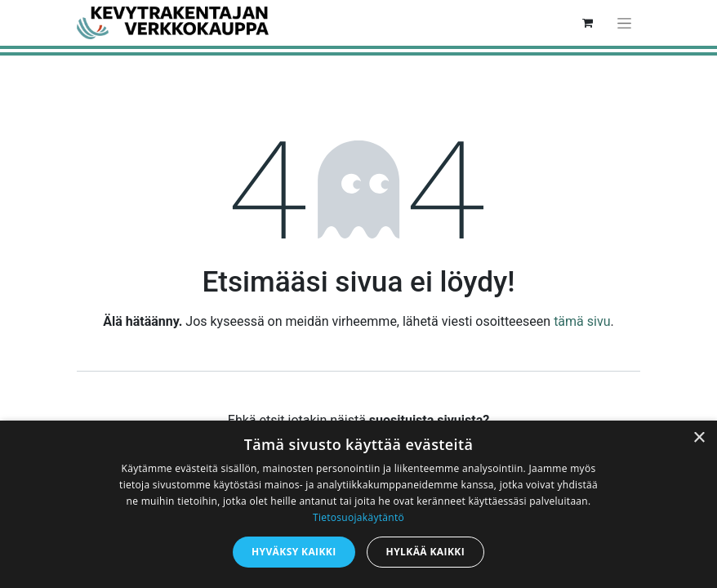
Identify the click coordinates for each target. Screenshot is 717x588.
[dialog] (358, 504)
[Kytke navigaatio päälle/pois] (624, 23)
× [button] (699, 438)
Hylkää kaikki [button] (425, 552)
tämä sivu (582, 321)
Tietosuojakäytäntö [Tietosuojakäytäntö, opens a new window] (358, 517)
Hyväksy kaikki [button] (294, 552)
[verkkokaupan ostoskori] (587, 23)
